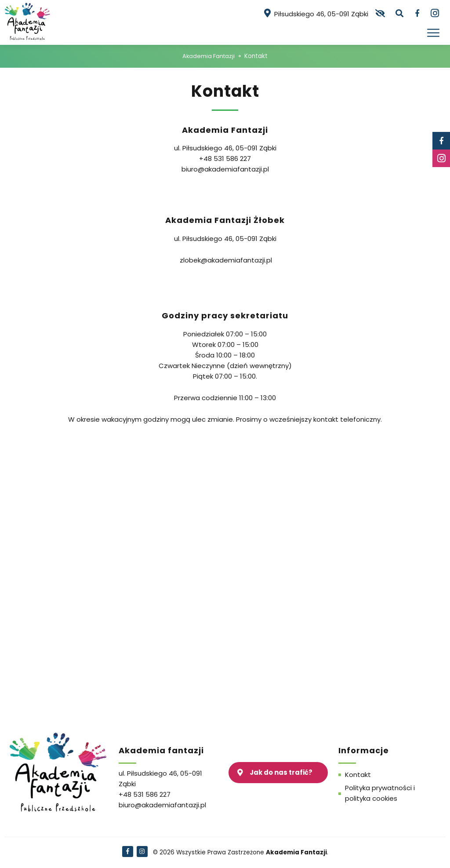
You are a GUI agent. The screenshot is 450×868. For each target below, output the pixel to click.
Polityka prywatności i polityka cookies (380, 793)
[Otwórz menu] (434, 33)
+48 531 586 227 (225, 159)
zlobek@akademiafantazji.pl (226, 260)
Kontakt (358, 775)
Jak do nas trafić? (281, 772)
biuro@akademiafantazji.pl (225, 169)
